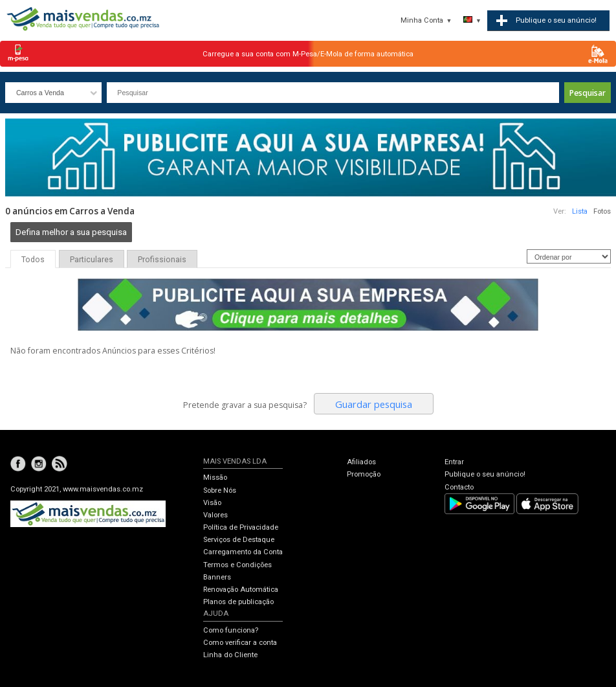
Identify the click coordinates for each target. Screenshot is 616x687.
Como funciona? (231, 630)
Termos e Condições (237, 565)
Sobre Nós (220, 490)
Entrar (454, 462)
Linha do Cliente (230, 655)
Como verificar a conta (240, 643)
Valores (215, 515)
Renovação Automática (241, 590)
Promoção (364, 474)
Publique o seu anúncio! (485, 474)
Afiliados (361, 462)
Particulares (92, 260)
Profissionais (162, 260)
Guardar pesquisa (374, 404)
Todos (33, 260)
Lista (580, 211)
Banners (217, 577)
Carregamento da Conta (243, 552)
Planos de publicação (238, 602)
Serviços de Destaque (239, 540)
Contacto (459, 487)
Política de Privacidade (241, 527)
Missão (215, 478)
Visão (212, 503)
